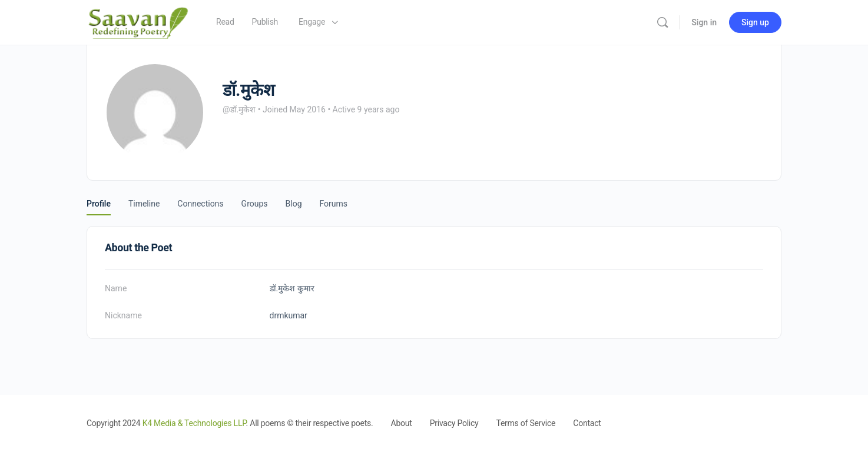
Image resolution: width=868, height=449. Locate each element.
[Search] (662, 22)
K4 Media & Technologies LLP (194, 423)
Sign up (755, 22)
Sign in (704, 22)
